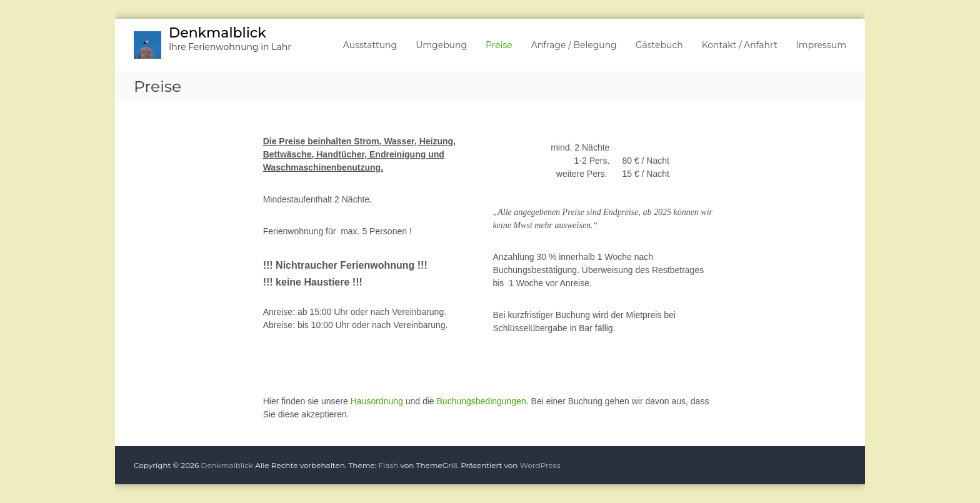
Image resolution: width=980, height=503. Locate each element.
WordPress (540, 465)
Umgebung (441, 45)
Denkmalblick (217, 33)
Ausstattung (370, 45)
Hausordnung (377, 401)
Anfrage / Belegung (574, 45)
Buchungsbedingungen (482, 401)
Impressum (821, 45)
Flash (388, 465)
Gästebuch (659, 45)
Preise (499, 45)
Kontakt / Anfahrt (740, 45)
